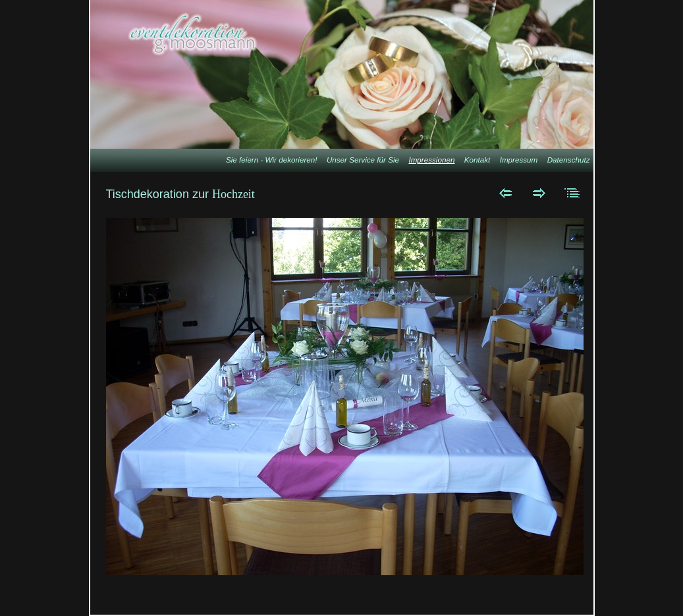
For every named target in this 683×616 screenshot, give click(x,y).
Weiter (539, 193)
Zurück (505, 193)
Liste (573, 193)
